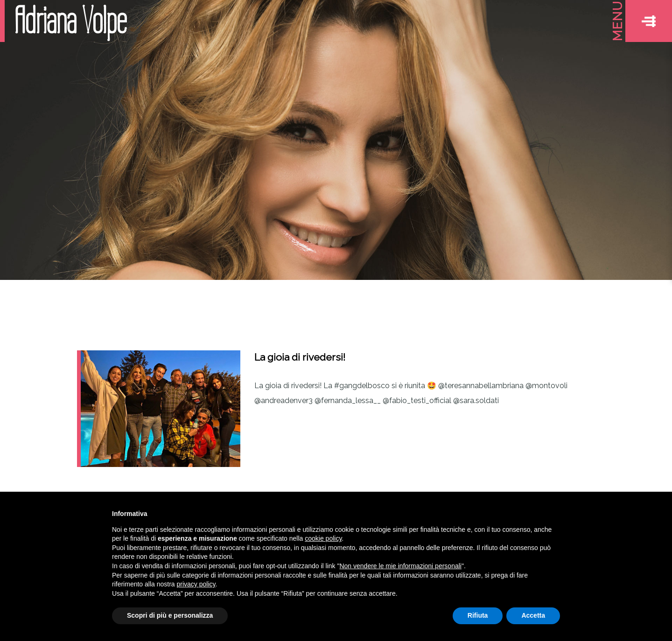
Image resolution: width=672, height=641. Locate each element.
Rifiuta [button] (478, 615)
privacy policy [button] (196, 584)
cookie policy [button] (323, 538)
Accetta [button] (533, 615)
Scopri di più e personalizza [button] (170, 615)
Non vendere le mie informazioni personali (400, 566)
